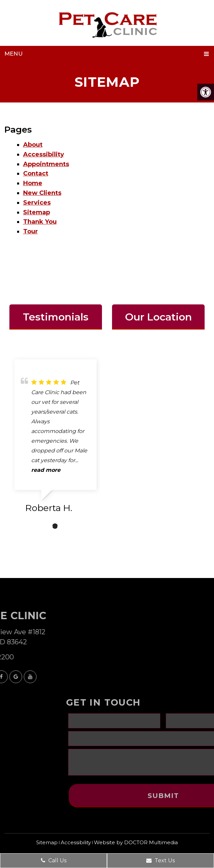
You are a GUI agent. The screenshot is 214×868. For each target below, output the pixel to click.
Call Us (54, 860)
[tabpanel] (56, 439)
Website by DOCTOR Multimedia (136, 842)
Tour (31, 231)
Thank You (40, 222)
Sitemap (37, 212)
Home (33, 183)
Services (37, 203)
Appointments (46, 164)
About (33, 145)
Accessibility (44, 154)
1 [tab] (45, 526)
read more (46, 470)
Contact (36, 173)
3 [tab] (65, 526)
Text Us (160, 860)
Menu (14, 54)
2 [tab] (55, 526)
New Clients (42, 193)
